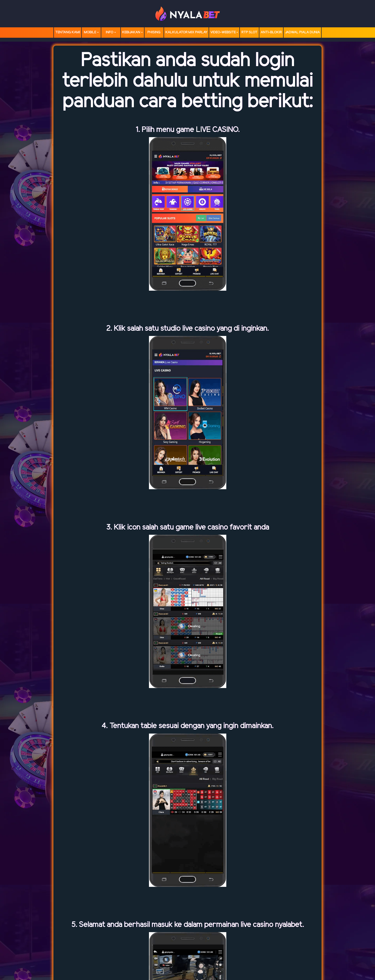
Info (110, 32)
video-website (223, 32)
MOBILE (90, 32)
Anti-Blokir (271, 32)
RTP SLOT (249, 32)
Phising (154, 32)
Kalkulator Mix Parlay (186, 32)
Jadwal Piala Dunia (302, 32)
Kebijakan (131, 32)
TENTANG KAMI (68, 32)
